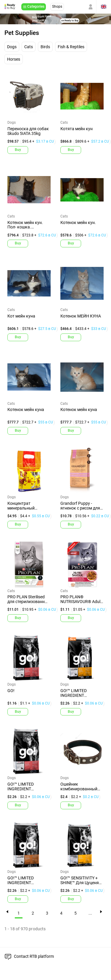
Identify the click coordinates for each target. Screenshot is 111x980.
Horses (14, 59)
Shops (57, 7)
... (90, 913)
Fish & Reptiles (71, 47)
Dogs (12, 47)
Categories (36, 7)
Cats (29, 47)
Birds (45, 47)
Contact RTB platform (34, 956)
